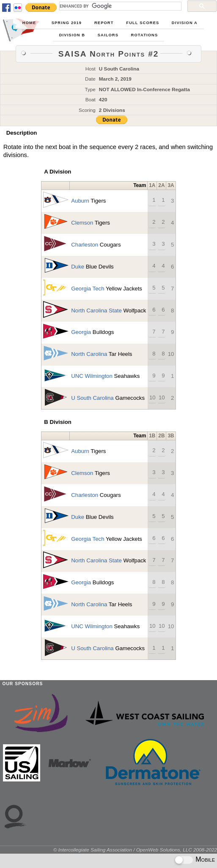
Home (29, 23)
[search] (119, 6)
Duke (78, 267)
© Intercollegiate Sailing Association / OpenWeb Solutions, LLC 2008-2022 (135, 850)
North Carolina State (96, 311)
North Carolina (89, 354)
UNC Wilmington (92, 376)
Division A (185, 23)
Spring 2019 (67, 23)
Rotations (145, 35)
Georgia (81, 332)
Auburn (80, 201)
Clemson (82, 223)
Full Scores (143, 23)
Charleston (85, 245)
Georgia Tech (88, 289)
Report (104, 23)
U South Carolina (92, 398)
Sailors (108, 35)
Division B (72, 35)
